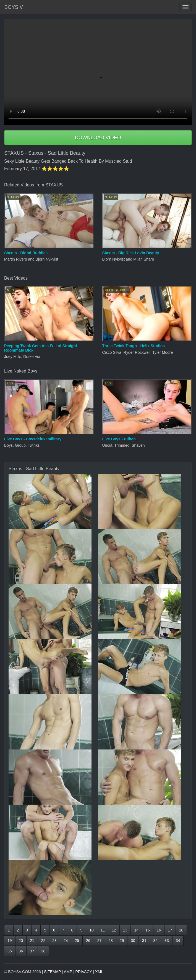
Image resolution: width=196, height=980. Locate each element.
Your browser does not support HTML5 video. (98, 72)
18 (181, 930)
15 (148, 930)
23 (54, 941)
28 (111, 941)
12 (114, 930)
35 (10, 951)
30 (133, 941)
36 (21, 951)
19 (10, 941)
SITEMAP (52, 972)
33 (167, 941)
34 (178, 941)
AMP (68, 972)
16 (159, 930)
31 (144, 941)
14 (136, 930)
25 (77, 941)
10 (92, 930)
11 (103, 930)
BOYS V (14, 7)
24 (66, 941)
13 (125, 930)
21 (32, 941)
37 (32, 951)
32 (156, 941)
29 (122, 941)
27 (100, 941)
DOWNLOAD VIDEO (98, 138)
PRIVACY (84, 972)
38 (43, 951)
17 (170, 930)
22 (43, 941)
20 (21, 941)
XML (99, 972)
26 (88, 941)
